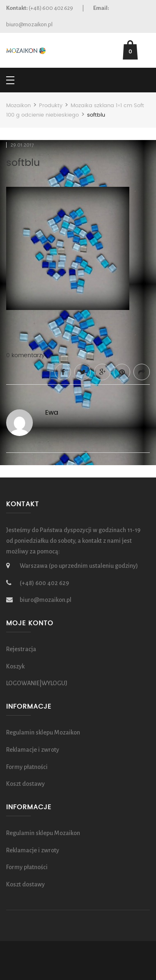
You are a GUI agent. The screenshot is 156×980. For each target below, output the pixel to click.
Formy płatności (27, 767)
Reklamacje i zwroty (33, 750)
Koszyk (15, 666)
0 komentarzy (25, 356)
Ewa (52, 413)
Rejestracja (21, 649)
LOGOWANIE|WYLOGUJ (37, 683)
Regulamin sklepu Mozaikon (43, 732)
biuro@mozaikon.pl (29, 24)
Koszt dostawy (25, 784)
